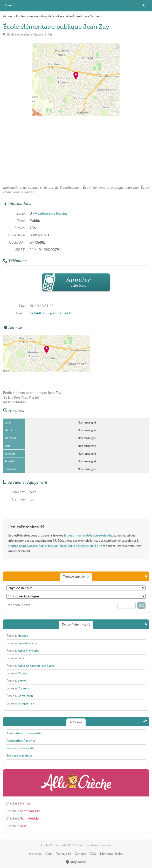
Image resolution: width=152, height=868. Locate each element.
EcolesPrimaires (76, 6)
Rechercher (143, 5)
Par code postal (19, 605)
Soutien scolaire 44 (20, 748)
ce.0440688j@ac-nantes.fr (51, 313)
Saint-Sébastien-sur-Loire (85, 546)
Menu (9, 5)
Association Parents (21, 741)
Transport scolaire (20, 756)
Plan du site (63, 854)
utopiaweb (76, 862)
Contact (80, 854)
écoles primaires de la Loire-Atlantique (89, 535)
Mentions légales (111, 854)
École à (17, 636)
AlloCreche (76, 783)
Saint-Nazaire (28, 546)
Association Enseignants (24, 733)
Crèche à (19, 803)
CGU (93, 854)
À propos (35, 854)
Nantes (13, 546)
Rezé (63, 546)
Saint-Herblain (49, 546)
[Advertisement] (76, 149)
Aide (49, 854)
